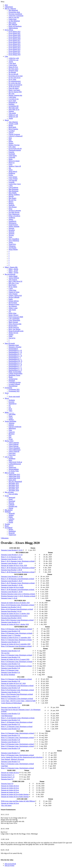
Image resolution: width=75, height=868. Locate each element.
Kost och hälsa (13, 494)
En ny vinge (12, 79)
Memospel (12, 497)
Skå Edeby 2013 (14, 483)
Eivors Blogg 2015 (15, 44)
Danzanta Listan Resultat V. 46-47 (12, 581)
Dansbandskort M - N (15, 361)
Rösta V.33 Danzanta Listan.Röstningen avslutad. (17, 666)
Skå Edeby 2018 (14, 490)
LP (10, 405)
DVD (10, 409)
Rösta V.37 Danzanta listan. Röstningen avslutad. (16, 640)
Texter (7, 393)
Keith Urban (12, 313)
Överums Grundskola (15, 14)
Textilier (7, 524)
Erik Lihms (12, 147)
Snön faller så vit (14, 109)
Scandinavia (12, 221)
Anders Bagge (13, 276)
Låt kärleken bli (14, 106)
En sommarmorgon (15, 81)
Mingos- (11, 203)
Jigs (10, 168)
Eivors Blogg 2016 (15, 42)
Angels (11, 62)
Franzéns (11, 152)
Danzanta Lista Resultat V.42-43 (11, 607)
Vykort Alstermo (14, 443)
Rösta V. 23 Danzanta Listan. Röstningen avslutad (17, 727)
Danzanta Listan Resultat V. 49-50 (12, 563)
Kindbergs (12, 173)
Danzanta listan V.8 (7, 784)
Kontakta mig (13, 506)
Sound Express (13, 225)
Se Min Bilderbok (14, 21)
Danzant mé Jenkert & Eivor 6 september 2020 (16, 644)
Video (10, 411)
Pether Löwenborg (14, 216)
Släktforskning (13, 28)
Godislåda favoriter (15, 382)
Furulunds (12, 154)
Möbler (11, 521)
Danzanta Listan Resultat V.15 (11, 762)
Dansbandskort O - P (15, 363)
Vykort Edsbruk (14, 444)
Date (10, 140)
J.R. (10, 311)
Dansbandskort (13, 349)
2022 (6, 5)
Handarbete (12, 531)
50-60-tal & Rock (14, 86)
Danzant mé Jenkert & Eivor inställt (12, 587)
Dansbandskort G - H (15, 356)
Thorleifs (11, 232)
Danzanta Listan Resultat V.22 (11, 729)
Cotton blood (13, 65)
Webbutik (8, 512)
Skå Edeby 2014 (14, 485)
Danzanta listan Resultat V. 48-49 (12, 570)
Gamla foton (12, 19)
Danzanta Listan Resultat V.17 (11, 753)
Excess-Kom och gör (15, 148)
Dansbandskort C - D (15, 352)
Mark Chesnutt (13, 322)
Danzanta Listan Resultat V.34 (11, 657)
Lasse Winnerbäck (14, 320)
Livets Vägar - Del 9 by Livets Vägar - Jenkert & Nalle (18, 701)
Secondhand (8, 528)
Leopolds (12, 182)
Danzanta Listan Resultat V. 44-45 (12, 592)
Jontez (11, 170)
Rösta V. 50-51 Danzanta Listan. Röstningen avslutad (18, 561)
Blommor (12, 434)
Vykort (11, 418)
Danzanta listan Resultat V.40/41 (11, 618)
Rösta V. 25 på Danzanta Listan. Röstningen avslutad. (18, 718)
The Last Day (5, 653)
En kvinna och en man (16, 76)
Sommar (11, 111)
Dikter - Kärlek (13, 269)
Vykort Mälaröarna (15, 450)
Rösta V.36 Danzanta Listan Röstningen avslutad (16, 646)
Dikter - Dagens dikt (11, 267)
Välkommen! (9, 7)
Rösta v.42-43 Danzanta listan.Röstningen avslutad (17, 609)
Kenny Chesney (14, 315)
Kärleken (11, 104)
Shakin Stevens (13, 333)
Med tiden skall (13, 108)
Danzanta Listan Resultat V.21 (11, 735)
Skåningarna (12, 223)
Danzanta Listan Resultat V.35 (11, 651)
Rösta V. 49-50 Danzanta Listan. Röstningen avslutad (18, 568)
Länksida (11, 505)
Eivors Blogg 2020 (15, 35)
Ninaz (10, 209)
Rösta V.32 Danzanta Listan (10, 670)
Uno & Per (12, 338)
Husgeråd (12, 513)
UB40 (10, 336)
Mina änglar (12, 23)
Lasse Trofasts (13, 179)
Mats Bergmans (14, 189)
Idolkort (11, 420)
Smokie (11, 334)
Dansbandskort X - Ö (15, 370)
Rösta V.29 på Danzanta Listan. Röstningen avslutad (17, 690)
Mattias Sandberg (14, 195)
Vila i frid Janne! (6, 805)
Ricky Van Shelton (14, 329)
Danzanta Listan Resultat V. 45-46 (12, 585)
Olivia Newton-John (15, 324)
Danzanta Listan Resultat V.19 (11, 742)
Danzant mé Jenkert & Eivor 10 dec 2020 (14, 565)
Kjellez (11, 175)
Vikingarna (12, 246)
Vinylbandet (12, 248)
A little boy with (14, 58)
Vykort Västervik (14, 451)
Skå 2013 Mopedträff (15, 482)
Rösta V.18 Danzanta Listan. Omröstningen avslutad (17, 755)
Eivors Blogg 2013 (15, 47)
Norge (11, 416)
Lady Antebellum (14, 319)
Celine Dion (12, 290)
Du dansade (12, 72)
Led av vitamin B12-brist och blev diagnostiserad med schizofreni (22, 757)
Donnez (11, 143)
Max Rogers (12, 198)
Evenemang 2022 (14, 389)
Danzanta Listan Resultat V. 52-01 (12, 550)
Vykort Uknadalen (14, 448)
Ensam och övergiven (15, 85)
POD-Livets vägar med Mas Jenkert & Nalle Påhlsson (18, 801)
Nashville (12, 205)
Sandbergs (12, 218)
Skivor (7, 398)
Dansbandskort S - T (15, 366)
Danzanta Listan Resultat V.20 (11, 740)
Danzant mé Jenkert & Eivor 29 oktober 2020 (15, 603)
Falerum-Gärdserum (15, 427)
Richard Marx (13, 326)
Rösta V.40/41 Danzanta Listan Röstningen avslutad (17, 620)
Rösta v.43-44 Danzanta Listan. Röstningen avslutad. (18, 605)
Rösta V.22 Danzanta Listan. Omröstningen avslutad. (18, 733)
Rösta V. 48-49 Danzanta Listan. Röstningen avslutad (18, 572)
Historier (11, 503)
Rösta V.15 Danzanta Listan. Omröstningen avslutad (17, 768)
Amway (11, 466)
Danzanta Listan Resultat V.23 (11, 724)
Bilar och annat (9, 473)
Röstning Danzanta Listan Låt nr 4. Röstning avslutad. (18, 594)
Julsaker (11, 515)
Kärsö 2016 (12, 480)
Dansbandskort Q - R (15, 365)
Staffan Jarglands (14, 226)
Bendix (11, 125)
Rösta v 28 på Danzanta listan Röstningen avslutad (17, 694)
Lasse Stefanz (13, 177)
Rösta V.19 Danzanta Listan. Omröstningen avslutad (17, 746)
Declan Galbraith (14, 297)
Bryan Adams (13, 287)
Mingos (11, 202)
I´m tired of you (14, 99)
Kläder (11, 517)
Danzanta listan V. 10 (8, 777)
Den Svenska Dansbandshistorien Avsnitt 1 (15, 616)
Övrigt (11, 439)
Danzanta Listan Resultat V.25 (11, 714)
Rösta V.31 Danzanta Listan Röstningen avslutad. (17, 679)
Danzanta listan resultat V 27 (10, 696)
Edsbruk (11, 425)
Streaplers (12, 230)
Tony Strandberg (14, 239)
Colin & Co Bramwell (16, 136)
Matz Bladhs (13, 193)
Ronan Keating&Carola (16, 331)
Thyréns (11, 235)
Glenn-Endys (13, 156)
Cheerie (11, 133)
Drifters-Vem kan (14, 145)
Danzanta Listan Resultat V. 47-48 (12, 577)
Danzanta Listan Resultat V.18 (11, 748)
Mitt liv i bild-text (10, 9)
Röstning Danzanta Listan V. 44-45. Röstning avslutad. (18, 596)
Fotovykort (12, 453)
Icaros (10, 164)
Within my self (13, 115)
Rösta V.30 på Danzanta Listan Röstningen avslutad (17, 686)
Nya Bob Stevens (14, 212)
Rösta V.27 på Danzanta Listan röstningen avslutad (17, 699)
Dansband (12, 381)
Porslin (11, 522)
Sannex (11, 219)
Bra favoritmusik (10, 274)
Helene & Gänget (14, 161)
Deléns (11, 141)
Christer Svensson (14, 134)
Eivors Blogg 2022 (15, 32)
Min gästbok (9, 510)
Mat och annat (9, 492)
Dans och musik (10, 343)
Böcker (11, 529)
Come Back (12, 63)
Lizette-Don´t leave (15, 184)
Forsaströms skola (14, 12)
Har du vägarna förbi (15, 92)
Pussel (11, 499)
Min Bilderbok (13, 10)
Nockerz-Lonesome (15, 210)
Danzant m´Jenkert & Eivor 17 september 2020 (16, 638)
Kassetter (12, 402)
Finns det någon (14, 88)
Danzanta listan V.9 (7, 779)
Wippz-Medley (13, 249)
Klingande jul (13, 102)
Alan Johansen (13, 122)
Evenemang (8, 388)
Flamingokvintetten (15, 150)
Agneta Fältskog (14, 278)
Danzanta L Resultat (15, 347)
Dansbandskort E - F (15, 354)
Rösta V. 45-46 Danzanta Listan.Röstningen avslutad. (18, 590)
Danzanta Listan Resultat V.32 (11, 668)
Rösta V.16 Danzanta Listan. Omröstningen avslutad (17, 764)
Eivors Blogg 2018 (15, 39)
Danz (10, 138)
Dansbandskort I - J (15, 358)
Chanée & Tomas (14, 292)
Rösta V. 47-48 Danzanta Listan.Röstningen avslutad (18, 579)
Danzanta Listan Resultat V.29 (11, 688)
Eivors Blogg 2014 (15, 46)
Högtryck (12, 163)
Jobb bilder (12, 414)
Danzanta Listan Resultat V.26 (11, 707)
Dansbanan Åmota (14, 375)
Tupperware (12, 467)
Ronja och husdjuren (15, 26)
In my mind (12, 101)
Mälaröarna (12, 428)
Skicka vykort (9, 441)
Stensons (11, 228)
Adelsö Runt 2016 (14, 476)
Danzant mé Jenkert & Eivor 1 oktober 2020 (15, 624)
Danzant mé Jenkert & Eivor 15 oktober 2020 (15, 614)
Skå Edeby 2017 (14, 489)
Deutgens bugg (13, 71)
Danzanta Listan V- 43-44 (9, 598)
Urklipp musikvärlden (15, 373)
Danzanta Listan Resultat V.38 (11, 631)
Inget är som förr (14, 17)
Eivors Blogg (9, 30)
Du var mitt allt (13, 74)
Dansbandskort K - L (15, 359)
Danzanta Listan (14, 345)
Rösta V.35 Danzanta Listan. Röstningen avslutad (17, 655)
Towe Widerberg (14, 241)
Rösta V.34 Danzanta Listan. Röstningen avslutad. (17, 662)
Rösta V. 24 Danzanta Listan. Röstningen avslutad (17, 722)
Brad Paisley (13, 285)
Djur (10, 435)
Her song (11, 94)
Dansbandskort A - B (15, 350)
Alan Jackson (13, 280)
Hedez (11, 159)
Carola (11, 288)
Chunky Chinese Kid (15, 296)
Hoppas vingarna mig (15, 95)
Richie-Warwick (14, 327)
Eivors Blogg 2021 (15, 33)
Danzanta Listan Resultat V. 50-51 (12, 559)
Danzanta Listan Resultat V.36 (11, 642)
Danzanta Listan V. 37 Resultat (11, 635)
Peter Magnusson (14, 214)
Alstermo (12, 423)
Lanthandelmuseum (15, 464)
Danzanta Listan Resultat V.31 (11, 672)
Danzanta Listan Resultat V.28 (11, 692)
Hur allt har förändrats (8, 675)
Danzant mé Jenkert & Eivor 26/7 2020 (13, 683)
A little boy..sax (13, 60)
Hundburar (12, 459)
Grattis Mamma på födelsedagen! (12, 703)
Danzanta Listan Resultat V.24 (11, 720)
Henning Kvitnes (14, 304)
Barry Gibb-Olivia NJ (15, 281)
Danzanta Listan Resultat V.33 (11, 664)
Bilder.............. (9, 412)
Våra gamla (12, 113)
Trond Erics (12, 244)
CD (10, 407)
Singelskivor (13, 404)
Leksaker (11, 519)
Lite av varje (9, 457)
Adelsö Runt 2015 (14, 474)
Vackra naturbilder (10, 421)
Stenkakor (12, 400)
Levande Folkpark (14, 384)
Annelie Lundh (13, 124)
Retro (10, 460)
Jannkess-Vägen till (15, 166)
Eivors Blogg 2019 (15, 37)
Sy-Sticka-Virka (14, 471)
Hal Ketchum (13, 303)
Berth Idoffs (12, 127)
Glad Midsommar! (7, 716)
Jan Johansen (13, 306)
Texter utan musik (14, 397)
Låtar (6, 56)
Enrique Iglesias (14, 301)
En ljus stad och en (15, 78)
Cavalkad (12, 131)
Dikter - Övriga (13, 272)
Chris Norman (13, 294)
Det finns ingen (13, 69)
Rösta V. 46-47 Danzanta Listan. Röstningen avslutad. (18, 583)
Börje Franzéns (13, 129)
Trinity (11, 242)
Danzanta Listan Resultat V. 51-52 (12, 555)
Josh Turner (12, 310)
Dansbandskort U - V (15, 368)
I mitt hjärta (12, 97)
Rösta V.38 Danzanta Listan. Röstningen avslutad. (17, 633)
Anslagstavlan (13, 379)
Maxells (11, 196)
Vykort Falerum (14, 446)
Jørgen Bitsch (13, 172)
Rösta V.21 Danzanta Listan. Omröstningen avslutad (17, 738)
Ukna (10, 430)
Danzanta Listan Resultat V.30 (11, 681)
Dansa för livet (13, 67)
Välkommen (5, 538)
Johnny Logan (13, 308)
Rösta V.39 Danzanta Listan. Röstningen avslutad (17, 629)
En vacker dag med (15, 83)
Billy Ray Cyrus (14, 283)
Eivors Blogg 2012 (15, 49)
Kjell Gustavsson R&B (16, 317)
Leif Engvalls (13, 180)
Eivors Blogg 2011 (14, 51)
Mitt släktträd (13, 24)
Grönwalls (12, 157)
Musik (7, 120)
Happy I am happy (14, 90)
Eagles (11, 299)
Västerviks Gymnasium (16, 16)
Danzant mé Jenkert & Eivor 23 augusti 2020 (15, 659)
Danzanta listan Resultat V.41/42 (11, 611)
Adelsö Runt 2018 (14, 478)
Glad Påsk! (5, 766)
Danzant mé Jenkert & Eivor (10, 773)
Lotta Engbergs (13, 187)
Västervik (12, 432)
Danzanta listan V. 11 (8, 775)
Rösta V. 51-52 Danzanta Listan (11, 557)
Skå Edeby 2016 (14, 487)
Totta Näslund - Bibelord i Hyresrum (13, 759)
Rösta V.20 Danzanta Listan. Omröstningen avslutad (17, 744)
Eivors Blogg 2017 (15, 40)
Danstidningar (13, 386)
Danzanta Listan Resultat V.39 (11, 622)
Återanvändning (14, 469)
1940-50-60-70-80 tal (15, 462)
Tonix (10, 237)
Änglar (11, 118)
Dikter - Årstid (13, 271)
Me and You (12, 200)
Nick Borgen (13, 207)
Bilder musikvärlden (15, 372)
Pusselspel (12, 501)
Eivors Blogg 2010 (15, 55)
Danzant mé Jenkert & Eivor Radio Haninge (15, 794)
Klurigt (11, 508)
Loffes (11, 186)
